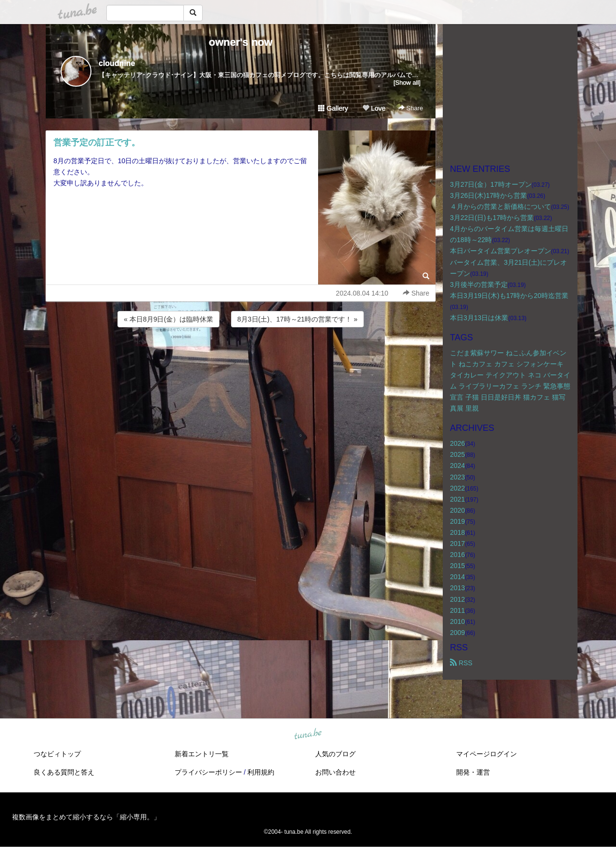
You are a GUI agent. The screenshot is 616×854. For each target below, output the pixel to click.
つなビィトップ (57, 754)
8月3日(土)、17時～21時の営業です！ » (297, 319)
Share (411, 108)
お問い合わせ (335, 772)
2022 (457, 488)
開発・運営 (473, 772)
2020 (457, 510)
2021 (457, 499)
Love (374, 108)
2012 (457, 599)
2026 (457, 443)
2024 (457, 466)
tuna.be (308, 735)
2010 (457, 621)
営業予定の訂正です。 (97, 142)
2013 (457, 588)
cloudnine (117, 63)
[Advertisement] (241, 355)
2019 (457, 521)
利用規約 (261, 772)
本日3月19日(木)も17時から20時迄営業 (509, 296)
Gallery (333, 108)
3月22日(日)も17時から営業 (492, 218)
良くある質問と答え (64, 772)
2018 (457, 532)
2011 (457, 610)
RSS (461, 663)
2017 (457, 543)
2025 (457, 454)
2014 (457, 577)
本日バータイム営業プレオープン (500, 251)
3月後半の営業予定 (479, 285)
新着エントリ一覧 (202, 754)
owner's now (241, 42)
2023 (457, 477)
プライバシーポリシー (208, 772)
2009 (457, 633)
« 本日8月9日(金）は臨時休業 (168, 319)
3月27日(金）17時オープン (491, 184)
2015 (457, 566)
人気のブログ (335, 754)
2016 (457, 555)
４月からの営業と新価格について (500, 207)
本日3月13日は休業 (479, 318)
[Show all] (407, 83)
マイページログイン (487, 754)
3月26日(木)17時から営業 (488, 195)
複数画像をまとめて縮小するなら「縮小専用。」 (86, 817)
